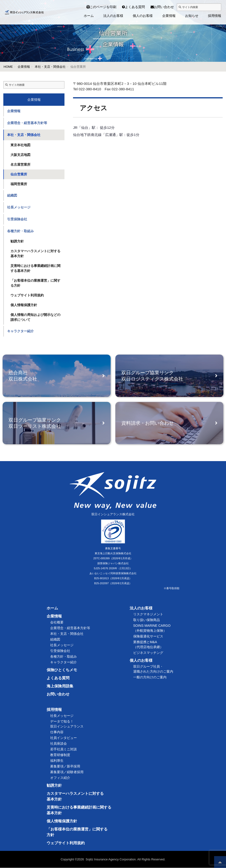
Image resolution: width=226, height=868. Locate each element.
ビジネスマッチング (148, 653)
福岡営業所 (19, 184)
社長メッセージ (19, 207)
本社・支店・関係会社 (50, 67)
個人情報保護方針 (24, 305)
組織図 (12, 195)
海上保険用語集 (60, 686)
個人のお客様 (143, 16)
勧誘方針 (17, 241)
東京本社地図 (20, 145)
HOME (8, 67)
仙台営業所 (19, 174)
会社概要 (57, 622)
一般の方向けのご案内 (150, 677)
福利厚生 (57, 761)
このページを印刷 (101, 7)
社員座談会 (59, 744)
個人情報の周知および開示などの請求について (35, 317)
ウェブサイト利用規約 (27, 295)
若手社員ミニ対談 (64, 749)
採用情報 (215, 16)
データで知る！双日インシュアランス (67, 724)
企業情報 (169, 16)
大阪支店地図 (20, 155)
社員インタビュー (64, 738)
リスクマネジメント (148, 614)
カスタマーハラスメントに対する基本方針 (35, 253)
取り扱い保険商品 (147, 620)
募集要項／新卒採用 (65, 767)
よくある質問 (125, 7)
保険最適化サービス (148, 637)
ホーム (89, 16)
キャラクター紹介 (20, 331)
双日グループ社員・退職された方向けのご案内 (153, 669)
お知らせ (192, 16)
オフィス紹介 (60, 778)
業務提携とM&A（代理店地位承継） (148, 645)
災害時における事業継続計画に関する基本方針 (35, 268)
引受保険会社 (17, 219)
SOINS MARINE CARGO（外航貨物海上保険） (152, 628)
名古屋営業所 (20, 164)
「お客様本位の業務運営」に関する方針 (35, 283)
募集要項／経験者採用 (67, 772)
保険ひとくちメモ (62, 670)
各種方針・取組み (20, 231)
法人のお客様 (113, 16)
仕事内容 (57, 732)
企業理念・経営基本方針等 (27, 123)
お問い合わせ (154, 7)
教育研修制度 (60, 755)
